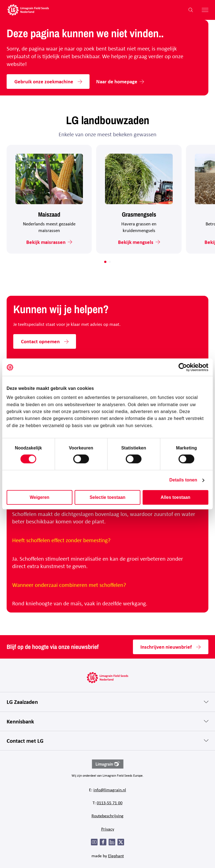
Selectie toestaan (107, 497)
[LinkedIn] (112, 842)
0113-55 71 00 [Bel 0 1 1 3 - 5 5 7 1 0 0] (110, 803)
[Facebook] (103, 842)
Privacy (108, 829)
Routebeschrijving (107, 816)
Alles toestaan (175, 497)
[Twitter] (121, 842)
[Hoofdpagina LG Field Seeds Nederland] (28, 10)
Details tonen (183, 480)
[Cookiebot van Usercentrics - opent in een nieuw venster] (184, 367)
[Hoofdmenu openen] (203, 10)
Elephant (116, 856)
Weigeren (39, 497)
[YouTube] (94, 842)
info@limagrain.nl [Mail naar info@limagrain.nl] (110, 790)
